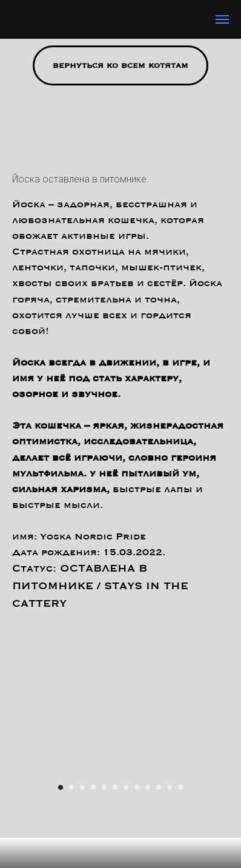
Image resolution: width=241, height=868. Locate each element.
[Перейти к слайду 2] (71, 787)
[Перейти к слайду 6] (115, 787)
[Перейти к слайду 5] (104, 787)
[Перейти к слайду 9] (148, 787)
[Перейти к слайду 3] (82, 787)
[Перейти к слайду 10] (159, 787)
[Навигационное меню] (222, 19)
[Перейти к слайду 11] (170, 787)
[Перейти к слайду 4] (93, 787)
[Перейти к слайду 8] (137, 787)
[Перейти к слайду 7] (126, 787)
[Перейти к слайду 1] (61, 787)
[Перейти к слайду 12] (180, 787)
